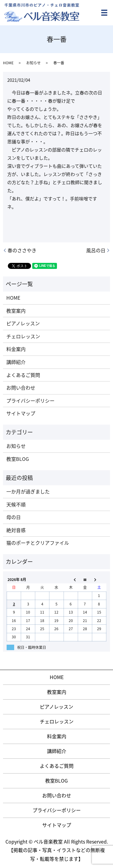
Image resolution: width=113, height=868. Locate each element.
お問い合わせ (21, 388)
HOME (8, 63)
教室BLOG (18, 459)
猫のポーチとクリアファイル (38, 543)
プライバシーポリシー (30, 400)
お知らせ (33, 63)
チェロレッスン (23, 336)
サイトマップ (21, 413)
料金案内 (16, 349)
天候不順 (16, 504)
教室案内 (16, 311)
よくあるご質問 (23, 375)
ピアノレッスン (23, 323)
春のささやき (22, 250)
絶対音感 (16, 530)
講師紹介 (16, 362)
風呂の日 (96, 250)
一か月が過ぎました (28, 491)
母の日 (14, 517)
